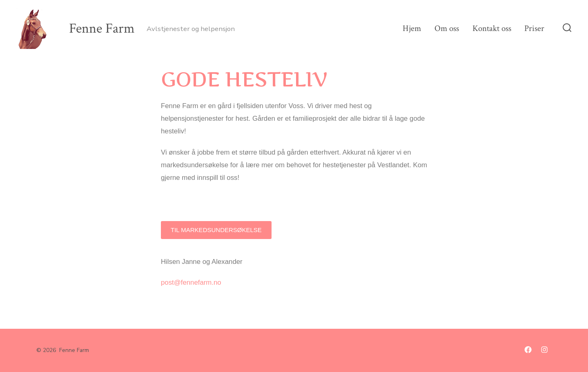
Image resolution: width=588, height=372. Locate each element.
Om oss (447, 28)
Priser (534, 28)
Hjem (412, 28)
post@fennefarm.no (191, 282)
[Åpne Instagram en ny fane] (544, 350)
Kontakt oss (492, 28)
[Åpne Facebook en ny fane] (528, 350)
